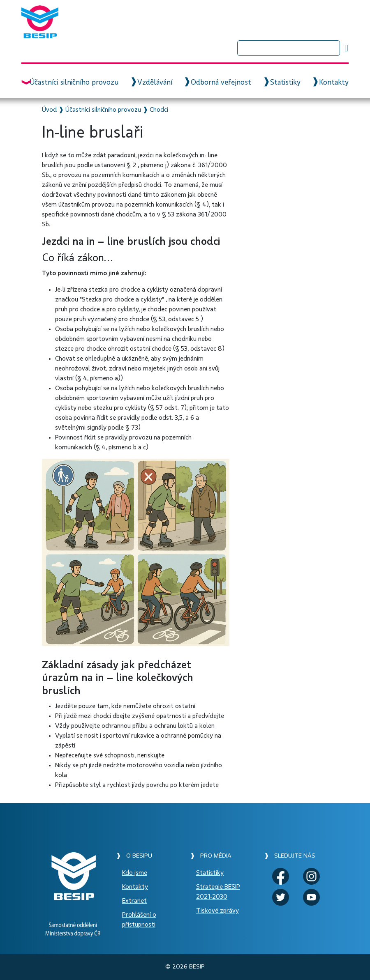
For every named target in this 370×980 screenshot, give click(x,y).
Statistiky (285, 83)
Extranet (134, 901)
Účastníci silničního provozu (74, 83)
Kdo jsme (135, 873)
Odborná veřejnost (221, 83)
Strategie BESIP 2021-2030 (218, 892)
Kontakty (334, 83)
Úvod (49, 110)
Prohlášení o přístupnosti (139, 920)
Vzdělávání (155, 83)
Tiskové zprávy (217, 911)
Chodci (159, 110)
